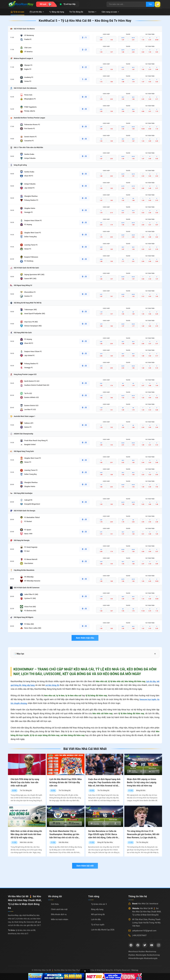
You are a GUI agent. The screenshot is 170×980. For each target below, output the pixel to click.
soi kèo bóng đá (56, 685)
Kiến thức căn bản (26, 842)
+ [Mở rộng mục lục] (155, 654)
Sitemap (135, 970)
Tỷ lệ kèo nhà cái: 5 (99, 904)
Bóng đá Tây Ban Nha (105, 842)
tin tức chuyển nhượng (21, 703)
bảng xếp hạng (31, 685)
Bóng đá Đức (141, 790)
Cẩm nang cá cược (110, 12)
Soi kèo (92, 12)
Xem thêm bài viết (85, 866)
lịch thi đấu (150, 681)
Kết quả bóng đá (98, 914)
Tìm (148, 4)
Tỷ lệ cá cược (17, 12)
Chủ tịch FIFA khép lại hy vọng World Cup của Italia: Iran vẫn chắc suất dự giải (25, 782)
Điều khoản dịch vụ (59, 914)
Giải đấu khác (64, 842)
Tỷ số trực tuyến (98, 925)
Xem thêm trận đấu (85, 638)
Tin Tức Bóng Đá (76, 12)
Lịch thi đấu (37, 12)
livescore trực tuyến (149, 699)
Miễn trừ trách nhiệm (60, 919)
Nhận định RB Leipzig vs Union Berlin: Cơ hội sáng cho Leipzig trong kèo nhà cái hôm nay (142, 782)
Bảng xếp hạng (57, 12)
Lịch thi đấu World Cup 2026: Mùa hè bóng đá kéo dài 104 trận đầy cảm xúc (66, 782)
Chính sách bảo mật (59, 909)
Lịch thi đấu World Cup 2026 (103, 930)
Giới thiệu (55, 904)
